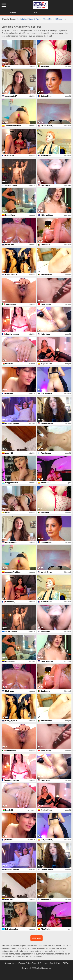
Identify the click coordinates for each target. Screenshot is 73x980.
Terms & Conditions (40, 963)
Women (13, 12)
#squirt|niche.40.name (52, 19)
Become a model (11, 963)
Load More (37, 938)
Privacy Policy (25, 963)
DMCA (66, 963)
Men (36, 12)
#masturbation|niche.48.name (28, 19)
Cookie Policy (56, 963)
